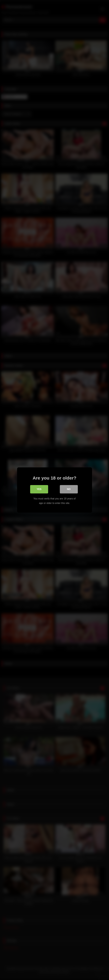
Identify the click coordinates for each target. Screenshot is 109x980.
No (69, 489)
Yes (39, 489)
